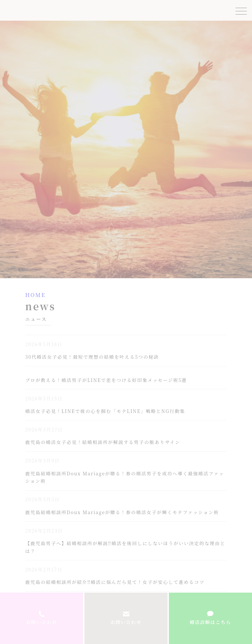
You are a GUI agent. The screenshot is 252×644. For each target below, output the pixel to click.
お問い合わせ (126, 622)
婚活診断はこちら (210, 622)
